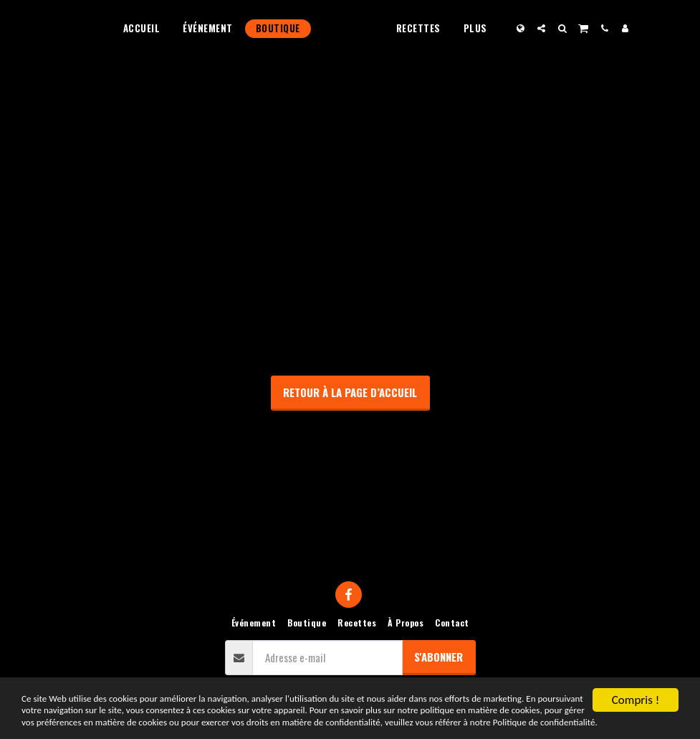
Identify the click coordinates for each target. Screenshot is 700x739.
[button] (569, 28)
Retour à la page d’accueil (350, 392)
